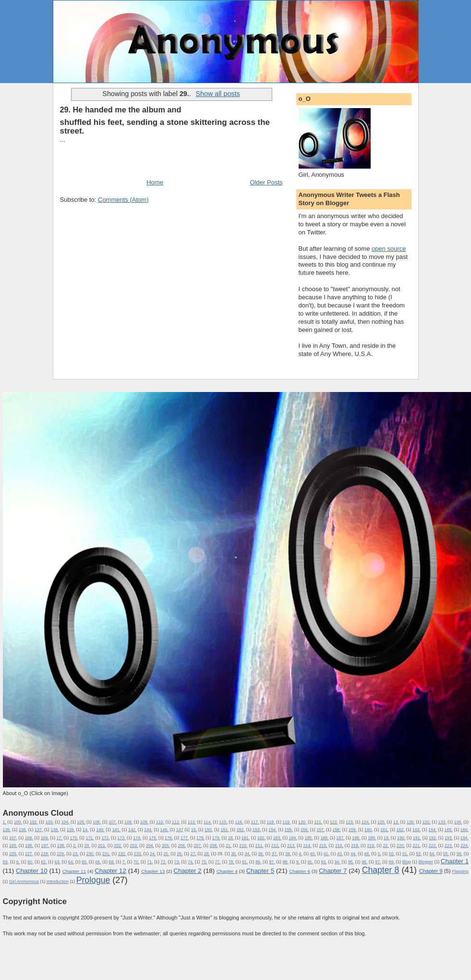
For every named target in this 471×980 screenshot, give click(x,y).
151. (224, 830)
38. (288, 854)
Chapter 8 (381, 870)
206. (182, 845)
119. (286, 822)
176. (169, 838)
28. (207, 854)
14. (85, 830)
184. (293, 838)
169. (45, 838)
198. (61, 845)
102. (34, 822)
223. (449, 845)
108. (128, 822)
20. (87, 845)
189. (372, 838)
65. (85, 862)
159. (353, 830)
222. (433, 845)
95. (351, 862)
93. (324, 862)
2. (75, 845)
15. (194, 830)
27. (193, 854)
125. (381, 822)
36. (261, 854)
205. (166, 845)
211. (260, 845)
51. (405, 854)
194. (465, 838)
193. (449, 838)
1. (5, 822)
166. (465, 830)
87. (272, 862)
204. (150, 845)
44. (353, 854)
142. (132, 830)
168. (29, 838)
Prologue (93, 880)
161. (384, 830)
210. (243, 845)
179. (216, 838)
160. (368, 830)
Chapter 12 (110, 871)
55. (446, 854)
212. (275, 845)
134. (458, 822)
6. (18, 862)
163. (417, 830)
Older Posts (266, 182)
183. (277, 838)
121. (318, 822)
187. (340, 838)
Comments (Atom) (123, 200)
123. (350, 822)
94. (338, 862)
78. (231, 862)
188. (356, 838)
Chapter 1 (455, 861)
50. (392, 854)
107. (113, 822)
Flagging (460, 871)
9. (298, 862)
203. (134, 845)
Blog (407, 862)
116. (239, 822)
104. (65, 822)
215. (323, 845)
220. (401, 845)
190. (401, 838)
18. (231, 838)
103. (49, 822)
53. (419, 854)
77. (217, 862)
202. (118, 845)
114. (208, 822)
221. (417, 845)
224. (465, 845)
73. (177, 862)
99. (392, 862)
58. (459, 854)
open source (389, 249)
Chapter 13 (153, 871)
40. (313, 854)
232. (122, 854)
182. (261, 838)
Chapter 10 (32, 871)
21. (229, 845)
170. (74, 838)
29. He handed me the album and (121, 110)
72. (164, 862)
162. (401, 830)
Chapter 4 (227, 871)
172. (105, 838)
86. (258, 862)
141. (116, 830)
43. (340, 854)
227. (29, 854)
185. (308, 838)
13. (396, 822)
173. (121, 838)
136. (23, 830)
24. (153, 854)
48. (367, 854)
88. (286, 862)
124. (366, 822)
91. (310, 862)
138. (54, 830)
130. (411, 822)
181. (246, 838)
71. (150, 862)
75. (204, 862)
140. (100, 830)
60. (30, 862)
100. (18, 822)
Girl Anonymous (24, 882)
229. (61, 854)
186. (324, 838)
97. (378, 862)
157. (320, 830)
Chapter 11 (74, 871)
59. (6, 862)
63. (58, 862)
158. (336, 830)
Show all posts (217, 94)
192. (433, 838)
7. (124, 862)
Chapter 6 (300, 871)
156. (305, 830)
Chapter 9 (431, 871)
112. (176, 822)
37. (275, 854)
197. (45, 845)
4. (300, 854)
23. (75, 854)
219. (371, 845)
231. (106, 854)
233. (138, 854)
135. (7, 830)
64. (71, 862)
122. (334, 822)
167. (13, 838)
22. (386, 845)
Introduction (58, 882)
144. (148, 830)
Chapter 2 (187, 871)
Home (155, 182)
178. (200, 838)
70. (136, 862)
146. (164, 830)
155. (289, 830)
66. (98, 862)
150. (209, 830)
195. (13, 845)
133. (442, 822)
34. (247, 854)
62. (44, 862)
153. (257, 830)
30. (234, 854)
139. (71, 830)
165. (449, 830)
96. (364, 862)
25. (166, 854)
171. (90, 838)
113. (192, 822)
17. (60, 838)
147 (180, 830)
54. (432, 854)
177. (185, 838)
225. (13, 854)
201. (102, 845)
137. (39, 830)
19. (386, 838)
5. (380, 854)
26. (180, 854)
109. (144, 822)
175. (153, 838)
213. (291, 845)
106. (97, 822)
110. (160, 822)
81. (245, 862)
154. (272, 830)
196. (29, 845)
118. (271, 822)
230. (91, 854)
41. (326, 854)
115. (223, 822)
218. (355, 845)
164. (432, 830)
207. (198, 845)
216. (339, 845)
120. (302, 822)
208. (214, 845)
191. (417, 838)
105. (81, 822)
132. (427, 822)
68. (111, 862)
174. (137, 838)
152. (241, 830)
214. (307, 845)
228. (45, 854)
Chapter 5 (260, 871)
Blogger (425, 862)
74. (191, 862)
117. (255, 822)
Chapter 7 (333, 871)
